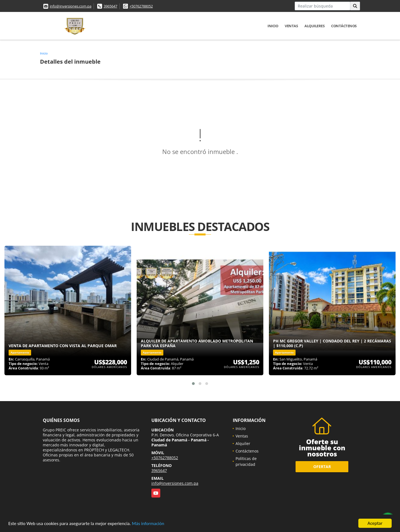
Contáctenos (344, 26)
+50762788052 (141, 6)
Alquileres (314, 26)
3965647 (110, 6)
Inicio (273, 26)
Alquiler (243, 443)
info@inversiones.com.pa (71, 6)
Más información (148, 524)
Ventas (291, 26)
